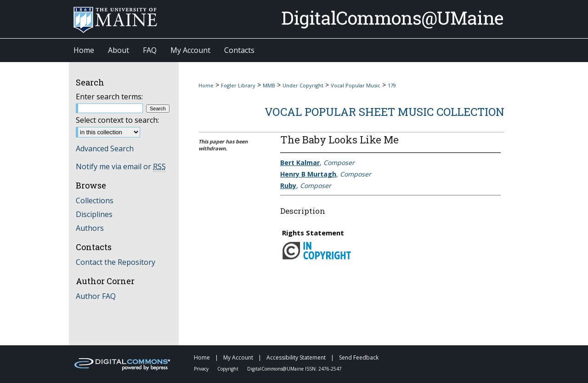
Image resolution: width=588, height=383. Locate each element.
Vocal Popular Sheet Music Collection (384, 112)
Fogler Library (238, 85)
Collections (95, 200)
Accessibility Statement (297, 357)
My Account (239, 357)
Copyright (229, 369)
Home (206, 85)
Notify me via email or (121, 166)
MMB (269, 85)
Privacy (202, 369)
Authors (90, 228)
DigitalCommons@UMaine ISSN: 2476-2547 (294, 369)
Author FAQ (96, 296)
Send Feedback (359, 357)
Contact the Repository (116, 262)
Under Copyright (303, 85)
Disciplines (94, 214)
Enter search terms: (109, 97)
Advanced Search (105, 149)
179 (392, 85)
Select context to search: (117, 120)
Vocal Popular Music (356, 85)
